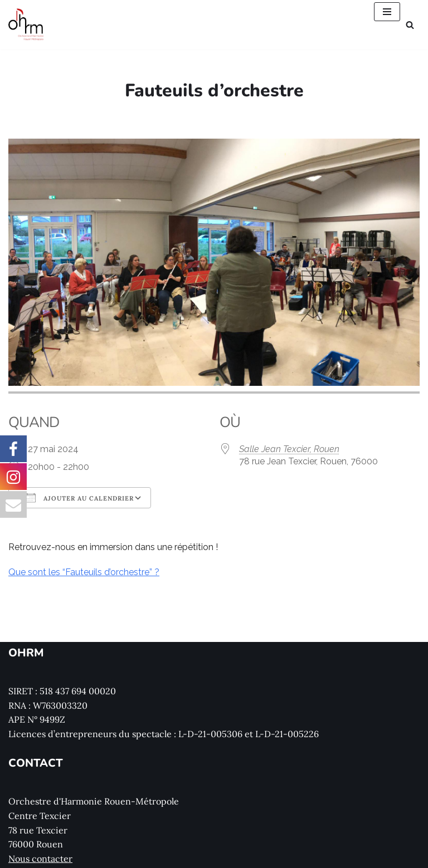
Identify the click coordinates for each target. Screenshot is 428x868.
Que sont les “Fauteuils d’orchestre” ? (84, 572)
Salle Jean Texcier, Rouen (289, 449)
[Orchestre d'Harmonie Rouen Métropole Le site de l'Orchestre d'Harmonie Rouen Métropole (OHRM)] (26, 25)
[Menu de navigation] (387, 12)
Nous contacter (40, 859)
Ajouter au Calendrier (80, 498)
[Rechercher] (410, 25)
